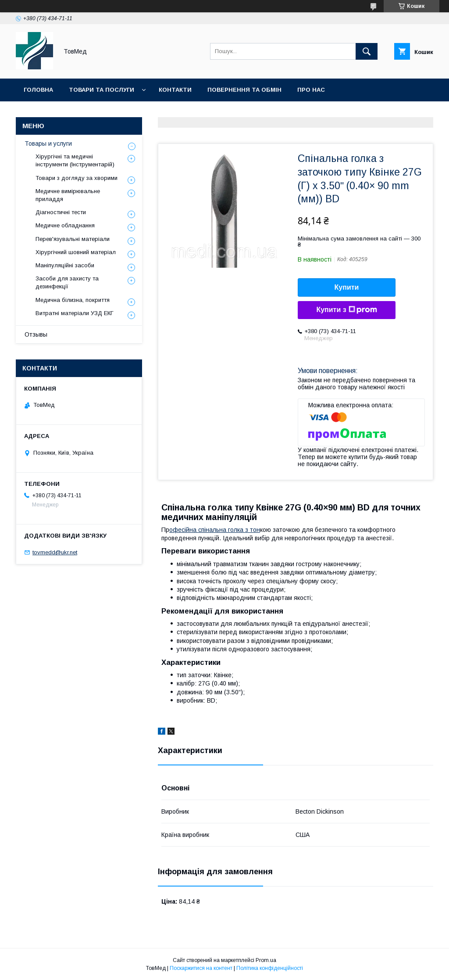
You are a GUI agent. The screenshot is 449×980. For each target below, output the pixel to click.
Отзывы (36, 334)
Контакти (175, 90)
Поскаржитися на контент (201, 968)
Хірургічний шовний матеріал (76, 252)
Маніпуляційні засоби (65, 265)
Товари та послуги (102, 90)
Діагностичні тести (61, 212)
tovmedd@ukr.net (55, 552)
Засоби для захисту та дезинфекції (67, 282)
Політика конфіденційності (270, 968)
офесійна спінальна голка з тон (215, 530)
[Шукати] (367, 51)
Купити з (346, 310)
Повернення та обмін (244, 90)
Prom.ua (266, 960)
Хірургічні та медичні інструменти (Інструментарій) (75, 160)
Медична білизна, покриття (73, 300)
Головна (38, 90)
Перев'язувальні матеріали (73, 239)
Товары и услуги (48, 144)
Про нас (311, 90)
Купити (347, 287)
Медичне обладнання (65, 225)
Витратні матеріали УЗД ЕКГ (75, 313)
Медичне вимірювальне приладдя (68, 195)
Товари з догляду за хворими (77, 178)
